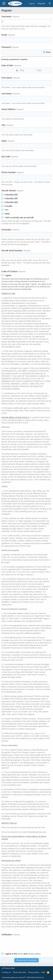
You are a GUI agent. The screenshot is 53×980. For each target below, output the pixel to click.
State (4, 141)
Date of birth (7, 65)
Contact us (6, 972)
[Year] (44, 70)
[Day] (27, 70)
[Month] (10, 70)
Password (6, 47)
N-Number (6, 230)
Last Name (7, 94)
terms (20, 954)
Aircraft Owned (8, 190)
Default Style (8, 968)
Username (6, 16)
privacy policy (34, 954)
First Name (7, 78)
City (3, 125)
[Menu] (4, 4)
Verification (7, 934)
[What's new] (50, 3)
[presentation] (23, 942)
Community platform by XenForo (23, 977)
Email (4, 35)
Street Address (8, 109)
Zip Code (6, 156)
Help (43, 972)
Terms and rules (19, 972)
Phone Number (9, 172)
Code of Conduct (9, 271)
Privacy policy (34, 972)
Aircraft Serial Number (12, 250)
